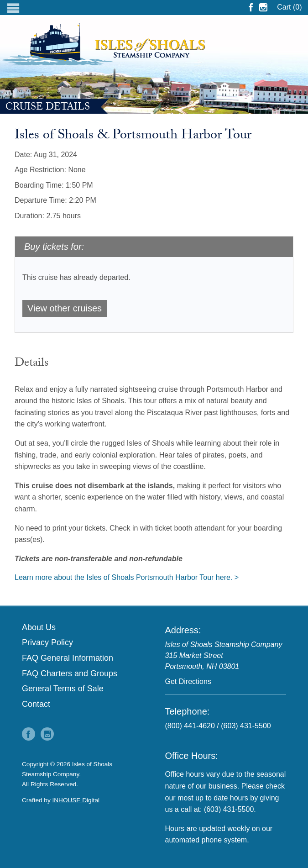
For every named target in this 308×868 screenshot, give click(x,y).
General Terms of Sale (63, 689)
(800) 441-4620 (190, 726)
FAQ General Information (68, 658)
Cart (289, 7)
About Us (39, 627)
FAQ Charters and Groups (70, 673)
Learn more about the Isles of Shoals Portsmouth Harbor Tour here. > (127, 577)
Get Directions (188, 681)
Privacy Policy (47, 642)
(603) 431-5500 (246, 726)
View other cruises (65, 308)
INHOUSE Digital (76, 800)
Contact (36, 704)
